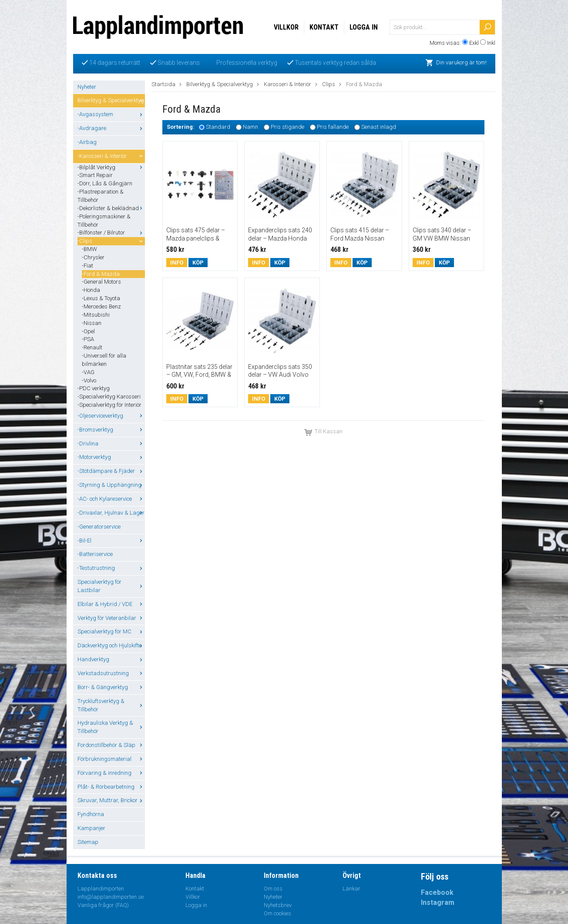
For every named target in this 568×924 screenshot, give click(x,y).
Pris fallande (333, 127)
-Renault (92, 347)
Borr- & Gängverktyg (111, 687)
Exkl (474, 43)
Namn (250, 127)
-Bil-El (111, 541)
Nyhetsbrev (278, 905)
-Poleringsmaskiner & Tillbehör (104, 221)
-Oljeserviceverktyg (111, 416)
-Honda (91, 290)
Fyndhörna (91, 814)
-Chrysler (93, 257)
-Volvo (89, 380)
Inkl (491, 43)
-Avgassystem (111, 114)
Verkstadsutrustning (111, 673)
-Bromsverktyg (111, 430)
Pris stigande (287, 127)
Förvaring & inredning (111, 773)
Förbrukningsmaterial (111, 759)
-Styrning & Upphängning (111, 485)
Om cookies (277, 913)
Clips (329, 84)
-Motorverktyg (111, 457)
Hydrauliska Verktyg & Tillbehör (111, 727)
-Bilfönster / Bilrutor (111, 233)
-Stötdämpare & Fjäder (111, 471)
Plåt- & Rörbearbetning (111, 787)
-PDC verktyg (94, 388)
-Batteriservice (95, 554)
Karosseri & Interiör (287, 84)
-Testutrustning (111, 568)
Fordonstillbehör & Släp (111, 745)
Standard (218, 127)
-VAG (88, 372)
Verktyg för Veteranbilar (111, 618)
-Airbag (87, 142)
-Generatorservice (99, 527)
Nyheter (87, 87)
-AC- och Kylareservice (111, 499)
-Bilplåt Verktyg (111, 167)
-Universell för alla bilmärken (104, 360)
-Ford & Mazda (101, 274)
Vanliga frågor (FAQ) (103, 905)
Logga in (364, 27)
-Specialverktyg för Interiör (109, 405)
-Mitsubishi (96, 315)
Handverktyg (111, 659)
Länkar (351, 889)
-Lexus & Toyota (101, 298)
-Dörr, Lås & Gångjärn (105, 183)
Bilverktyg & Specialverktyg (111, 100)
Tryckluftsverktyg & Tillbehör (111, 705)
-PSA (88, 339)
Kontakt (324, 27)
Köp (198, 263)
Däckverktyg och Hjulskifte (111, 645)
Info (177, 263)
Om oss (273, 889)
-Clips (111, 241)
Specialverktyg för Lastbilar (111, 586)
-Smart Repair (95, 175)
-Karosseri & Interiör (111, 156)
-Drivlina (111, 444)
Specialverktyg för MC (111, 631)
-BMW (89, 249)
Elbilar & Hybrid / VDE (111, 604)
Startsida (163, 84)
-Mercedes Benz (101, 306)
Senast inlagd (379, 127)
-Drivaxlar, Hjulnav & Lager (111, 513)
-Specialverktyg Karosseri (109, 397)
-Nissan (92, 323)
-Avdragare (111, 128)
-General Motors (101, 282)
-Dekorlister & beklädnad (111, 208)
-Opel (88, 331)
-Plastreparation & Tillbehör (101, 196)
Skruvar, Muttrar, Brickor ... (111, 800)
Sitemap (88, 842)
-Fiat (87, 266)
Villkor (286, 27)
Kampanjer (91, 828)
